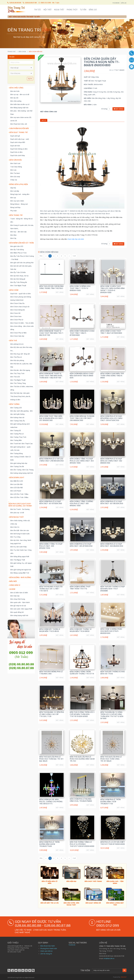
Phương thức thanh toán (49, 948)
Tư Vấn (83, 10)
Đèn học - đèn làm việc (19, 232)
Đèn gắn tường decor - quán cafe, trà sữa (20, 448)
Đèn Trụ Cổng (15, 537)
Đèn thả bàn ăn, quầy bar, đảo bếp (21, 365)
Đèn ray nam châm (17, 201)
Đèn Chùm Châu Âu (17, 303)
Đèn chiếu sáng (16, 88)
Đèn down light (17, 477)
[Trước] (46, 256)
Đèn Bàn (13, 235)
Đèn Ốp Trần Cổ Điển (18, 272)
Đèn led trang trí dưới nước (20, 534)
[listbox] (21, 73)
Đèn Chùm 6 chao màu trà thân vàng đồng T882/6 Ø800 (112, 376)
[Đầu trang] (41, 256)
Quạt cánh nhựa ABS (18, 142)
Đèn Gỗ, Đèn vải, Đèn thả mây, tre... (21, 349)
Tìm (30, 79)
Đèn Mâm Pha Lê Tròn (18, 253)
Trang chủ (12, 52)
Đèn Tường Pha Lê (17, 434)
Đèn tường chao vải (17, 417)
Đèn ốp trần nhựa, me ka (19, 276)
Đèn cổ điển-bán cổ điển (19, 593)
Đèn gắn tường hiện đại (19, 463)
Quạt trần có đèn (16, 152)
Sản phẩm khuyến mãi (19, 128)
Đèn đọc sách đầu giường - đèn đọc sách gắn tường (22, 412)
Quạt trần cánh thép (18, 155)
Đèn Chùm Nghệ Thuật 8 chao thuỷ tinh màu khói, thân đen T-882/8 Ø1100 (51, 376)
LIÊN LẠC (124, 3)
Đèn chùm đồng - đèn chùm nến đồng (22, 328)
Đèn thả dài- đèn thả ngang (20, 370)
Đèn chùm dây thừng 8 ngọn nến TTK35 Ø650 (50, 630)
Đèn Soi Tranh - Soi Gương (20, 509)
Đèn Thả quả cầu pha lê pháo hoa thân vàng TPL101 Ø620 (111, 759)
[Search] (107, 970)
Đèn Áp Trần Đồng (17, 249)
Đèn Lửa (13, 170)
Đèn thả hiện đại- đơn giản (20, 393)
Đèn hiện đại (15, 596)
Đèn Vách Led (15, 163)
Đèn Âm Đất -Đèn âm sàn (20, 530)
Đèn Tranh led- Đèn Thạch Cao (21, 443)
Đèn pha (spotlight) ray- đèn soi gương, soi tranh (20, 505)
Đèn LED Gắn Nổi (17, 487)
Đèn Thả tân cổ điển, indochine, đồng (22, 388)
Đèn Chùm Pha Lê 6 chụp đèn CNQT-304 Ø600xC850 (112, 545)
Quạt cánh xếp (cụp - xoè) (20, 139)
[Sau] (69, 256)
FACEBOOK (116, 3)
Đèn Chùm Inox (16, 316)
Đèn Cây (13, 238)
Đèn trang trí (16, 215)
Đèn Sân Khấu (16, 160)
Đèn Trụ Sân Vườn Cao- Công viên (21, 552)
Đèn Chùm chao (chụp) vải (20, 307)
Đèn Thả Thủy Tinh (17, 373)
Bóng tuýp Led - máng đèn (20, 194)
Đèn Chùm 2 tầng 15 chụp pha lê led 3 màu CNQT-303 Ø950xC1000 (82, 461)
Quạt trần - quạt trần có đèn (21, 293)
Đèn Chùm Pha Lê (17, 320)
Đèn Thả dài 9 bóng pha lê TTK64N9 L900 (51, 673)
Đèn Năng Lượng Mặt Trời (20, 573)
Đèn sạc (13, 198)
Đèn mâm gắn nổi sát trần (22, 243)
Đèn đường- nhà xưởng (20, 577)
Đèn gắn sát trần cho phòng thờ (22, 263)
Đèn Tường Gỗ (16, 430)
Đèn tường (14, 404)
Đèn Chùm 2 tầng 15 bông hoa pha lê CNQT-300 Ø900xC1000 (81, 503)
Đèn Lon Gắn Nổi (16, 484)
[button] (31, 68)
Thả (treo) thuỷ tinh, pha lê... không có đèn (21, 398)
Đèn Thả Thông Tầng (18, 383)
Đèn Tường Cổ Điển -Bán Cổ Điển (20, 458)
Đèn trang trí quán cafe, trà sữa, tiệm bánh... (22, 227)
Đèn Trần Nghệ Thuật (18, 285)
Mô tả (44, 120)
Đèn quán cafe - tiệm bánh (20, 602)
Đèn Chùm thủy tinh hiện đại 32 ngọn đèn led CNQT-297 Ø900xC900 (51, 418)
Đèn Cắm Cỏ (15, 527)
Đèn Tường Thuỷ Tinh (18, 437)
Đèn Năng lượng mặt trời (19, 108)
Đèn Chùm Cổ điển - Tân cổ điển (22, 323)
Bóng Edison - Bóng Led (19, 204)
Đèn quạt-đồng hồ (17, 612)
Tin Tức (38, 10)
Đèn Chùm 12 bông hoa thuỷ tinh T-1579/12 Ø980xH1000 (80, 288)
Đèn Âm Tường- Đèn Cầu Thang (22, 470)
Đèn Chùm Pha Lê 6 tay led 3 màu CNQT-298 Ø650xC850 (51, 460)
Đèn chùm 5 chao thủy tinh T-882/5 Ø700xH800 (111, 332)
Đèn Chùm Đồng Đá (17, 310)
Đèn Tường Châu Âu (18, 421)
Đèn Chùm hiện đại (17, 336)
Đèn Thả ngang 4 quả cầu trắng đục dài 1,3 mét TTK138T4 (51, 589)
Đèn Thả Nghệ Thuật (18, 380)
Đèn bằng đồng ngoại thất (20, 556)
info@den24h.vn (109, 958)
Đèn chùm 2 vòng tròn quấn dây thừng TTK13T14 (82, 673)
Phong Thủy (72, 10)
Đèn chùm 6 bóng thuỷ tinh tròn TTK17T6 (80, 588)
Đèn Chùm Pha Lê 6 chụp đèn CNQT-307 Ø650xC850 (112, 502)
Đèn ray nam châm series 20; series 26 (21, 119)
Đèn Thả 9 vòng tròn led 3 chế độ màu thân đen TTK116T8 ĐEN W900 (82, 714)
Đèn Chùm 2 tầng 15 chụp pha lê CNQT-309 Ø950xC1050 (51, 546)
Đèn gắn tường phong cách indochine (20, 425)
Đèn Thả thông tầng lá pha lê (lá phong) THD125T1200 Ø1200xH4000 (82, 844)
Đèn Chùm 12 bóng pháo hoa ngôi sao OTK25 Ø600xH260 (111, 631)
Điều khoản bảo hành (48, 946)
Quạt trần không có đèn (19, 149)
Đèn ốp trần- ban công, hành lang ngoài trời (21, 542)
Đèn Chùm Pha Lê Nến (18, 333)
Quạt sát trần (15, 146)
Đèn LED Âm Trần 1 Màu (19, 494)
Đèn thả (13, 341)
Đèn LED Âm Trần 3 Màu (19, 497)
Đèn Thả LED (15, 377)
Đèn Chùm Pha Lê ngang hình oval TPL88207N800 (81, 800)
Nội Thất (48, 10)
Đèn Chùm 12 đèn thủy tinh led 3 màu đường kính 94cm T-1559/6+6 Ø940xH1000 (113, 289)
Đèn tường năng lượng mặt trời (22, 473)
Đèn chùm (22, 52)
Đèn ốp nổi (14, 98)
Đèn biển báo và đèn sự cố (20, 104)
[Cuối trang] (74, 256)
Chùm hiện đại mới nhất (76, 239)
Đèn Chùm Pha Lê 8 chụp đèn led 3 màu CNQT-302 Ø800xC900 (111, 461)
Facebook (72, 945)
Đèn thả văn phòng (17, 360)
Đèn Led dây (15, 191)
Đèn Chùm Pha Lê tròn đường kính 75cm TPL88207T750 (111, 802)
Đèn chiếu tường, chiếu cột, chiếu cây (20, 522)
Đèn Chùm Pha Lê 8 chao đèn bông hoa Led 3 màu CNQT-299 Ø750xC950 (111, 418)
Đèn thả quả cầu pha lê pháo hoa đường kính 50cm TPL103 (82, 759)
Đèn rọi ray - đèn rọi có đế (20, 94)
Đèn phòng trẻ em (17, 344)
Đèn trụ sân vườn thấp (18, 547)
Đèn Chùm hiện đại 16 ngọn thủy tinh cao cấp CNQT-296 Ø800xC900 (82, 418)
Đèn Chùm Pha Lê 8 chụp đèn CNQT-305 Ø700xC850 (81, 545)
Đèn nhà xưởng (16, 101)
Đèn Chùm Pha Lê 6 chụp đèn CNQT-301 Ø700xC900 (51, 502)
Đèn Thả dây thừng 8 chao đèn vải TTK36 (113, 673)
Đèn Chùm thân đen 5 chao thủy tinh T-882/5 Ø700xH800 (82, 333)
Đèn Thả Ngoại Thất (18, 560)
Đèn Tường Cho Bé (17, 466)
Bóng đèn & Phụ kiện (19, 184)
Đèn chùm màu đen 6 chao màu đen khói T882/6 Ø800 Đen (82, 376)
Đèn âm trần (15, 91)
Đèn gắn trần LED (17, 246)
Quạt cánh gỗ (15, 136)
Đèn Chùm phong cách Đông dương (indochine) (21, 298)
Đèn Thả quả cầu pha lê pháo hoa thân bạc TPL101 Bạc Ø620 (51, 759)
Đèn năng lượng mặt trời (19, 615)
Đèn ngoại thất (17, 517)
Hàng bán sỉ (15, 585)
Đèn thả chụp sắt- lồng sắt (20, 354)
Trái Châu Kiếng (16, 167)
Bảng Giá (93, 10)
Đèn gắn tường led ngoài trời (21, 570)
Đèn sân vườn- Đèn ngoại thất (21, 609)
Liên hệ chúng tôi (46, 954)
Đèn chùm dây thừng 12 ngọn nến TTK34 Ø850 (81, 630)
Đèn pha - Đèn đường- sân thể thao (21, 112)
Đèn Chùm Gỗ (15, 313)
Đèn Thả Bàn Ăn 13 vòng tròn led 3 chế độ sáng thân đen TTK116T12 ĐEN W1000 (112, 715)
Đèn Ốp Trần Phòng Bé (19, 282)
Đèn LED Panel (16, 491)
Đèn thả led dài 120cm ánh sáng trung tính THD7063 (51, 287)
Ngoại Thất (59, 10)
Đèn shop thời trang (18, 599)
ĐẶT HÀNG (60, 292)
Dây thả (13, 188)
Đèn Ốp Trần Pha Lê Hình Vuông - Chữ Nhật (22, 258)
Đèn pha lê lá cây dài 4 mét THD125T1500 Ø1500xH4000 (113, 843)
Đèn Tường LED (16, 408)
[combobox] (19, 68)
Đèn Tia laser (15, 173)
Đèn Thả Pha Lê (16, 357)
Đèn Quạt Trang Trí (18, 132)
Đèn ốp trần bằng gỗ (18, 279)
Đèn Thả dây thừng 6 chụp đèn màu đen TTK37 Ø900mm (112, 589)
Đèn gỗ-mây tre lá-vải (18, 606)
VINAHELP (124, 977)
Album (12, 589)
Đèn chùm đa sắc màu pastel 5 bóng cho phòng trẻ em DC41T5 (51, 802)
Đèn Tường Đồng (17, 453)
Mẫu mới (13, 581)
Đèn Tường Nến (16, 440)
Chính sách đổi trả (46, 951)
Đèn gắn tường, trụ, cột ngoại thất (21, 565)
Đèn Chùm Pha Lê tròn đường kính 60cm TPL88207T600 (49, 844)
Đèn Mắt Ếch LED (17, 481)
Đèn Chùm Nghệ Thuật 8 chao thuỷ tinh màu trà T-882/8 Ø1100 (52, 333)
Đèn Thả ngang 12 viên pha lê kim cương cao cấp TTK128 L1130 (52, 714)
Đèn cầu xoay (15, 176)
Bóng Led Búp (15, 207)
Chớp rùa (14, 180)
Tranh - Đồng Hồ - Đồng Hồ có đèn (21, 220)
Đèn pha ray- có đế (17, 513)
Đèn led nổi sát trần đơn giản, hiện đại (21, 267)
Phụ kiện (14, 211)
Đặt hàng (118, 109)
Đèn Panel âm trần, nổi (19, 124)
